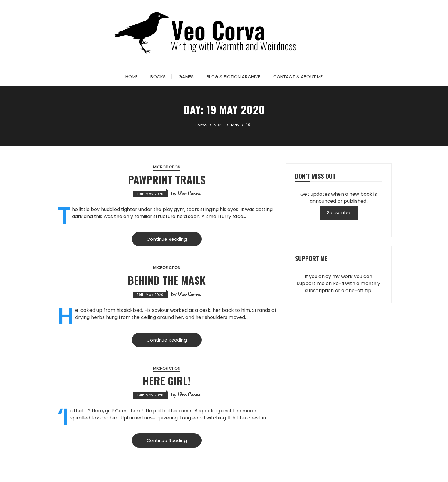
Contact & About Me (298, 77)
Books (158, 77)
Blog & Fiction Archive (233, 77)
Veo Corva (189, 193)
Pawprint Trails (167, 179)
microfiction (167, 167)
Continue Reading (167, 239)
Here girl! (167, 380)
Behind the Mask (167, 280)
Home (132, 77)
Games (186, 77)
